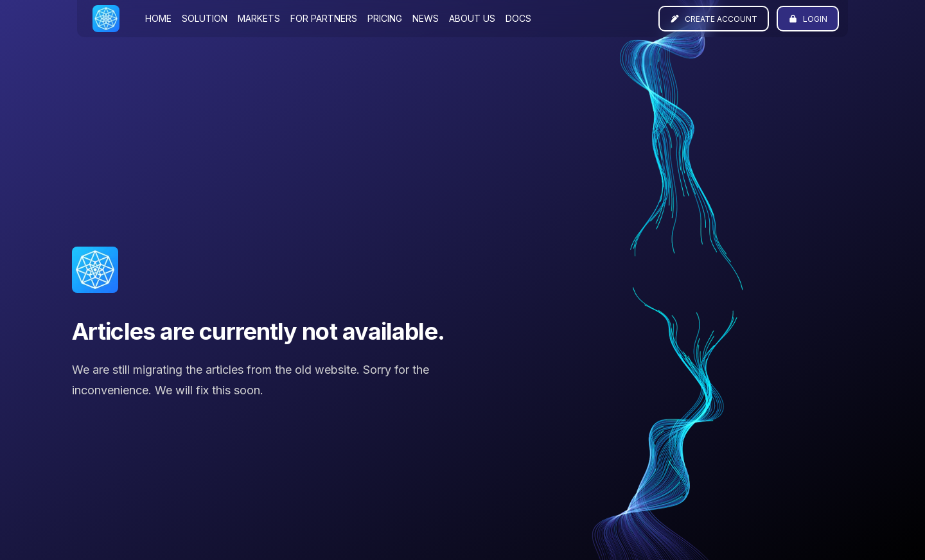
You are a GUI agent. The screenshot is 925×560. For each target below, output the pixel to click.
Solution (205, 18)
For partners (324, 18)
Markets (259, 18)
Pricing (385, 18)
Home (158, 18)
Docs (518, 18)
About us (472, 18)
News (426, 18)
